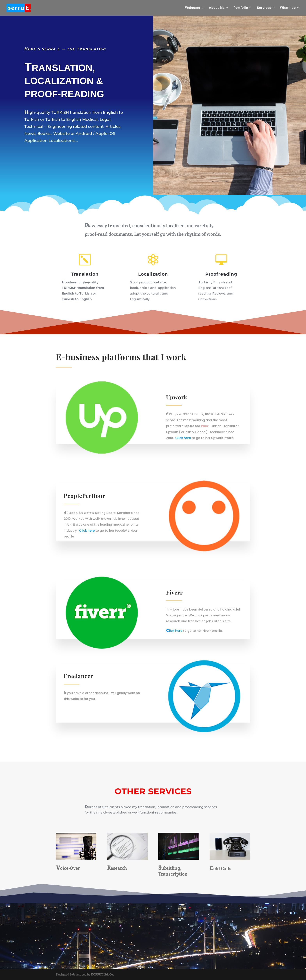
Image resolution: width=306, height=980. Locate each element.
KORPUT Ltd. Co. (102, 974)
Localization (153, 274)
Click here (183, 438)
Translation (85, 274)
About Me (217, 8)
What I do (288, 8)
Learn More (45, 159)
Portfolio (241, 8)
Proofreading (221, 274)
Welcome (193, 8)
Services (264, 8)
